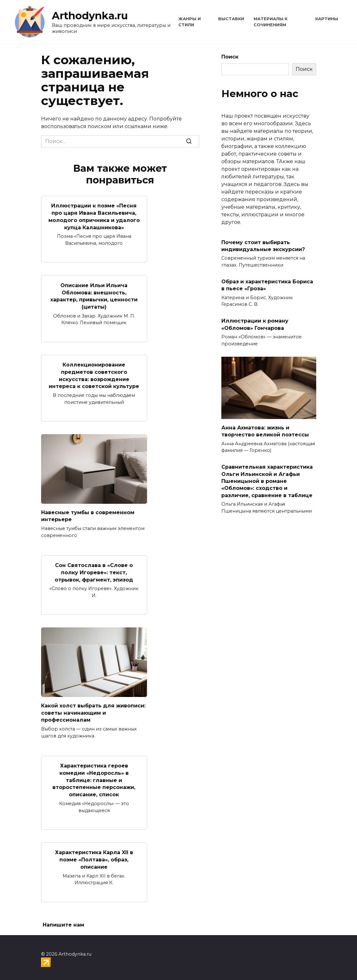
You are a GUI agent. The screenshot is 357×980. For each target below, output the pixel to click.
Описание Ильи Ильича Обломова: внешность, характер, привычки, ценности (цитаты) (94, 295)
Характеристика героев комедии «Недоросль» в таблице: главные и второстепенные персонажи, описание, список (94, 778)
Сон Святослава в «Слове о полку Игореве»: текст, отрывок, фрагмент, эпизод (94, 571)
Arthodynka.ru (90, 16)
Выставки (231, 19)
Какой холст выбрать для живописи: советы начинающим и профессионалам (93, 711)
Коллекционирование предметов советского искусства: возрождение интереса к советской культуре (94, 374)
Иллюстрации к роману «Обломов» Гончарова (255, 324)
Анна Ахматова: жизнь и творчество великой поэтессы (265, 431)
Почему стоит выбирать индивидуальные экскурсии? (263, 246)
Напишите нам (63, 922)
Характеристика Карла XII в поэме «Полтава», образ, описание (94, 857)
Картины (327, 19)
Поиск (230, 57)
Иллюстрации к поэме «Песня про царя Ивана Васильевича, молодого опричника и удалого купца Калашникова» (94, 216)
